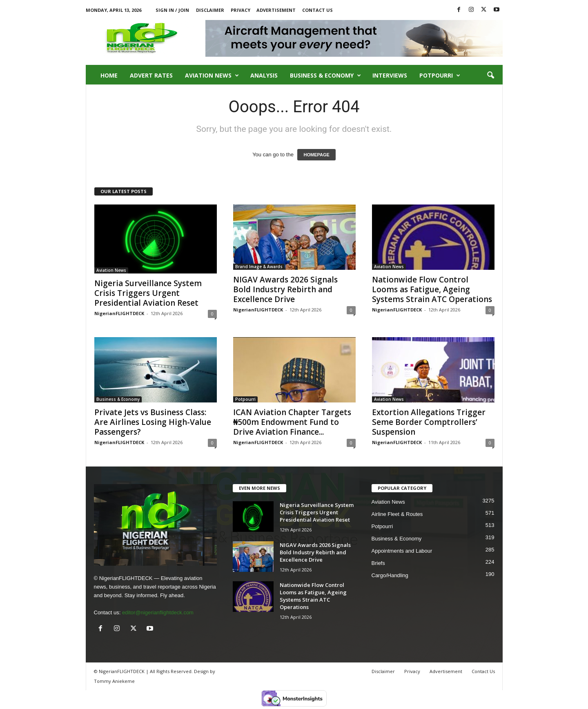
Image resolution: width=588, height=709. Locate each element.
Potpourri (440, 76)
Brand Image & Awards (259, 267)
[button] (490, 76)
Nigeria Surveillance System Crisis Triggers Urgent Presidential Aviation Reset (148, 293)
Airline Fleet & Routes (397, 514)
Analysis (264, 75)
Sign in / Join (172, 10)
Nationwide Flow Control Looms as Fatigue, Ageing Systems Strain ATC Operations (432, 289)
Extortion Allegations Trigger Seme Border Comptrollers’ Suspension (429, 422)
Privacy (241, 10)
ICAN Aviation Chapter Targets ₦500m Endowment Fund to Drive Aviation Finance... (292, 422)
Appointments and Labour (402, 551)
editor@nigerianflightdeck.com (158, 612)
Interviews (390, 75)
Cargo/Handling (390, 575)
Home (109, 75)
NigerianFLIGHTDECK (119, 313)
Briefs (378, 563)
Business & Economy (325, 76)
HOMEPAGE (316, 155)
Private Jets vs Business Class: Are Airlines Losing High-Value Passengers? (153, 422)
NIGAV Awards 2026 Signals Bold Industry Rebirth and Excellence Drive (285, 289)
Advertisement (276, 10)
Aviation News (212, 76)
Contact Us (317, 10)
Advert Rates (151, 75)
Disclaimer (210, 10)
